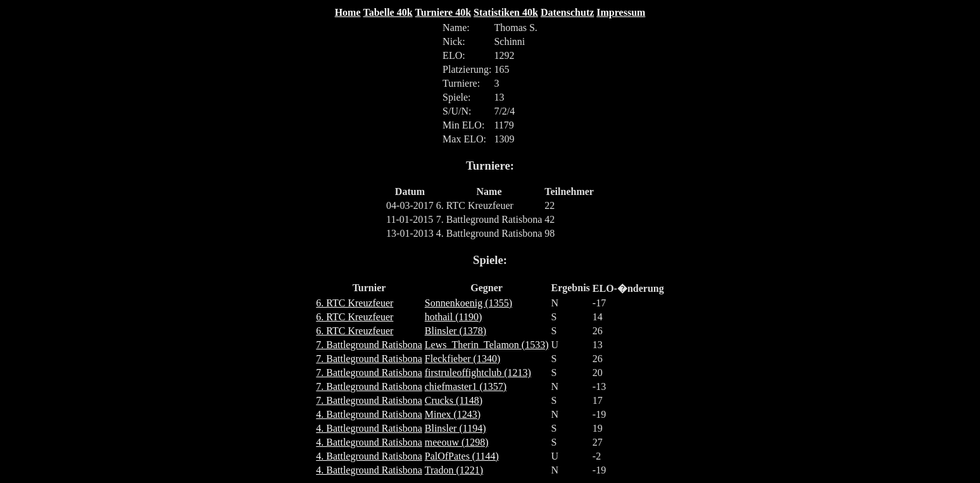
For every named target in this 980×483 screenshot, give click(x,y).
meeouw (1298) (457, 442)
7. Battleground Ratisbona (369, 345)
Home (348, 12)
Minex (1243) (453, 414)
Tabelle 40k (388, 12)
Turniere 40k (443, 12)
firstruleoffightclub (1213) (478, 373)
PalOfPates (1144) (462, 456)
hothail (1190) (454, 317)
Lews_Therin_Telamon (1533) (487, 345)
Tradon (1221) (454, 470)
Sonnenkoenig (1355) (468, 303)
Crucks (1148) (454, 400)
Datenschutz (567, 12)
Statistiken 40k (506, 12)
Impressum (621, 12)
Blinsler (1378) (455, 331)
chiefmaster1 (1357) (466, 386)
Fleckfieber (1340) (463, 359)
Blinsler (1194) (455, 428)
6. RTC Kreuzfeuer (355, 303)
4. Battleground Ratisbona (369, 414)
